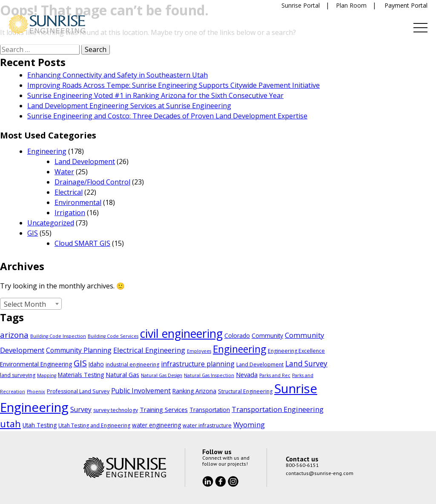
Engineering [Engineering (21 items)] (240, 349)
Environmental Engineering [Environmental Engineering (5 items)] (36, 364)
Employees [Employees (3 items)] (199, 351)
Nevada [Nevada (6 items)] (247, 374)
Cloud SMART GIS (82, 243)
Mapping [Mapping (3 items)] (47, 375)
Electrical (69, 192)
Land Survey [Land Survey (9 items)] (306, 364)
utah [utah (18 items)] (10, 424)
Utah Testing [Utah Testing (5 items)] (40, 425)
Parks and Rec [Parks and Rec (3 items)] (275, 375)
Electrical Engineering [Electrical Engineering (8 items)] (149, 350)
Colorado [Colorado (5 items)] (237, 336)
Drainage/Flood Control (92, 182)
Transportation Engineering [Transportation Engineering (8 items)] (278, 409)
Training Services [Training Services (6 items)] (164, 409)
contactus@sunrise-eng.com (320, 473)
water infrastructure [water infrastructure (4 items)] (207, 425)
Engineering (47, 151)
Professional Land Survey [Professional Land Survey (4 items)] (78, 391)
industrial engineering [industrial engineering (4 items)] (132, 364)
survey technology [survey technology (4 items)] (116, 410)
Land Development (85, 161)
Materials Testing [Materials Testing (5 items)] (81, 375)
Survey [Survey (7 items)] (81, 409)
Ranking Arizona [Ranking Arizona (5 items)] (194, 391)
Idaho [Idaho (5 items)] (96, 364)
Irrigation (70, 213)
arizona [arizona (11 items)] (14, 335)
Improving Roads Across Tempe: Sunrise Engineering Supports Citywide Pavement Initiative (174, 85)
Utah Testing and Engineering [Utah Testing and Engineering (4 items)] (94, 425)
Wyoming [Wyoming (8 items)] (249, 425)
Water (64, 172)
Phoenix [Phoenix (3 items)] (36, 392)
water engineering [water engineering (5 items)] (156, 425)
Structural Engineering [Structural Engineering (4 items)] (245, 391)
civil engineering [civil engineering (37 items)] (181, 333)
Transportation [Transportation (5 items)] (210, 410)
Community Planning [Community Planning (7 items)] (79, 350)
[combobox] (31, 304)
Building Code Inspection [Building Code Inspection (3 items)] (58, 336)
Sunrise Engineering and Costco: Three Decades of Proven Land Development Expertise (167, 116)
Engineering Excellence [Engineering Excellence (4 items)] (296, 351)
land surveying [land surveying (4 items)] (18, 375)
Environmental (78, 202)
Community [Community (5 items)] (267, 336)
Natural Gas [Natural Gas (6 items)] (122, 374)
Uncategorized (51, 223)
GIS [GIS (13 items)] (80, 363)
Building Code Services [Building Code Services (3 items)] (113, 336)
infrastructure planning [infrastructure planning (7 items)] (198, 364)
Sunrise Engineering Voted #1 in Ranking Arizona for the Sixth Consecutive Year (155, 95)
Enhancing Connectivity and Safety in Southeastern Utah (118, 75)
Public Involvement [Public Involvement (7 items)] (141, 391)
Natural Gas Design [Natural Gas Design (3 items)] (162, 375)
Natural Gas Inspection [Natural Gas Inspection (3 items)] (209, 375)
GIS (33, 233)
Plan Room (351, 5)
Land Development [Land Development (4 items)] (260, 364)
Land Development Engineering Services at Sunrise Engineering (129, 106)
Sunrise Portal (301, 5)
